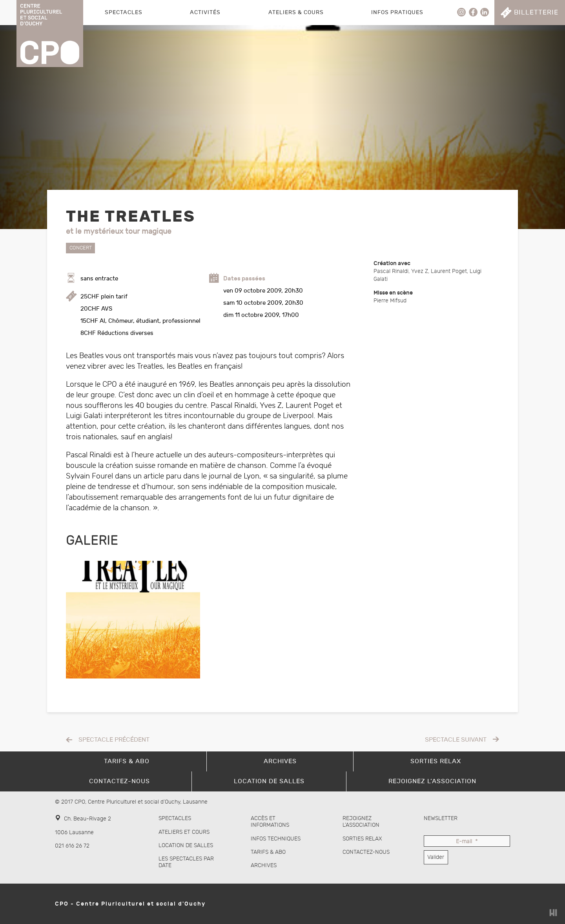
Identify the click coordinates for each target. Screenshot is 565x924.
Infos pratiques (397, 12)
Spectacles (124, 12)
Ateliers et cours (184, 832)
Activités (205, 12)
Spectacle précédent (114, 740)
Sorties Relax (362, 839)
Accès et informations (270, 822)
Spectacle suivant (456, 740)
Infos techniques (276, 839)
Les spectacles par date (186, 862)
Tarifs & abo (268, 852)
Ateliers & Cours (296, 12)
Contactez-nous (366, 852)
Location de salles (186, 845)
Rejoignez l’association (361, 822)
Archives (264, 865)
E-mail (467, 842)
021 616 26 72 (72, 846)
